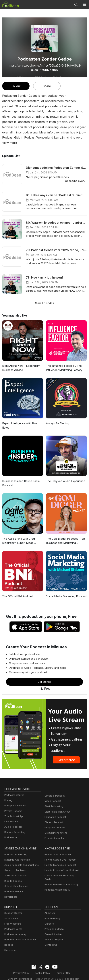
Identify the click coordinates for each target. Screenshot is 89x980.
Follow (16, 86)
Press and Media (54, 924)
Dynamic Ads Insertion (16, 854)
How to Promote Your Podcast (61, 865)
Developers (10, 892)
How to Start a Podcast (57, 849)
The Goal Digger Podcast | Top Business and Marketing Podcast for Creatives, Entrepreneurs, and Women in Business (66, 536)
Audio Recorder (13, 822)
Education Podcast (55, 812)
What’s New (11, 913)
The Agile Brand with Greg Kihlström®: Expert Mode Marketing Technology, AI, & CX (21, 536)
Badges (8, 940)
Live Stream (11, 816)
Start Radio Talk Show (56, 806)
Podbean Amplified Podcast (19, 934)
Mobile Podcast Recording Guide (62, 870)
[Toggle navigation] (84, 5)
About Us (49, 908)
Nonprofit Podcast (54, 822)
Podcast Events (13, 924)
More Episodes (44, 298)
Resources (10, 945)
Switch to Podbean (14, 865)
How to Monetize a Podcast (59, 860)
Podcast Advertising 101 (57, 881)
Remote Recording (14, 827)
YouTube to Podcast (15, 870)
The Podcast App (13, 811)
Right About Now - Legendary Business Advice (20, 363)
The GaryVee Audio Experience (65, 476)
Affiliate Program (53, 934)
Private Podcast (13, 806)
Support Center (12, 908)
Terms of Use (62, 968)
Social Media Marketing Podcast (65, 591)
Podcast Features (14, 790)
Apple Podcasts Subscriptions (20, 860)
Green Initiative (53, 929)
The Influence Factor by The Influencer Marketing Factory (63, 363)
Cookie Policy (42, 968)
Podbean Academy (14, 929)
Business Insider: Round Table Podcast (21, 478)
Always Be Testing (57, 418)
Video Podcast (52, 796)
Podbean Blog (52, 913)
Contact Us (50, 940)
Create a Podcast (54, 790)
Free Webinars (12, 918)
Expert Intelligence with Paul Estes (19, 420)
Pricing (8, 795)
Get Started (44, 676)
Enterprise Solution (14, 800)
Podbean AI (11, 832)
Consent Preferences (22, 973)
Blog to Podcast (13, 876)
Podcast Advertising (15, 849)
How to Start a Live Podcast (59, 854)
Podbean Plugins (13, 886)
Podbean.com (69, 973)
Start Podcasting (53, 801)
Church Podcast (53, 817)
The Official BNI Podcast (17, 591)
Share (47, 86)
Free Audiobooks (54, 833)
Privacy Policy (23, 968)
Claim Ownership (61, 77)
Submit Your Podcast (16, 881)
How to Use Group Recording (60, 876)
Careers (49, 918)
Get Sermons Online (55, 828)
